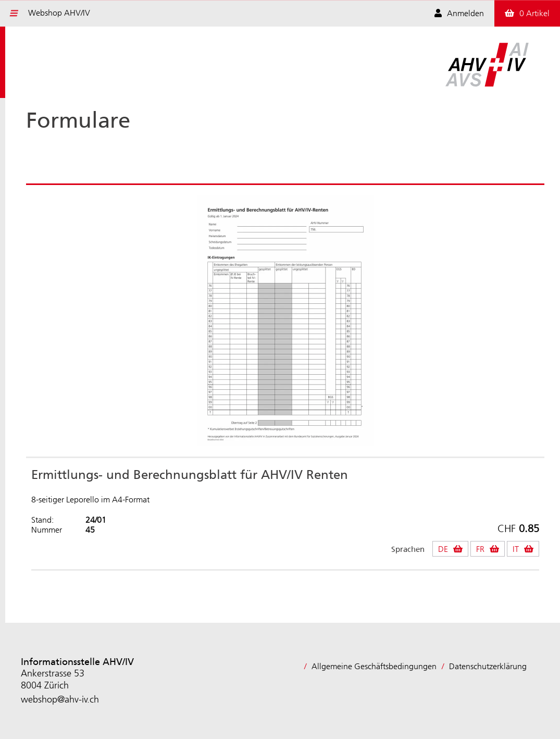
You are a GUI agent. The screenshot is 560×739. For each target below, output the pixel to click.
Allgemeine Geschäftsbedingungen (374, 666)
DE (443, 549)
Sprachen (408, 550)
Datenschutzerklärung (488, 666)
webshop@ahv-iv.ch (60, 699)
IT (516, 549)
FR (480, 549)
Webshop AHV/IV (59, 13)
